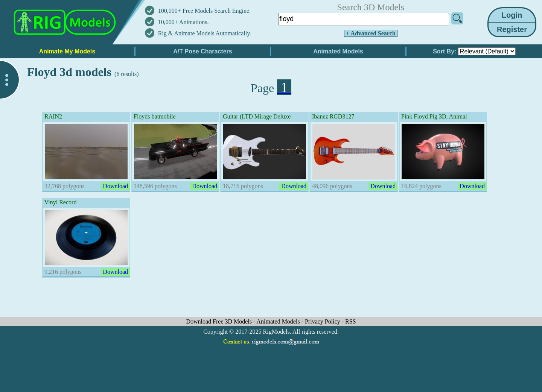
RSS (350, 321)
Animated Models (279, 321)
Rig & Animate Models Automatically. (205, 33)
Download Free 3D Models (220, 321)
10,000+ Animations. (183, 22)
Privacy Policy (323, 321)
